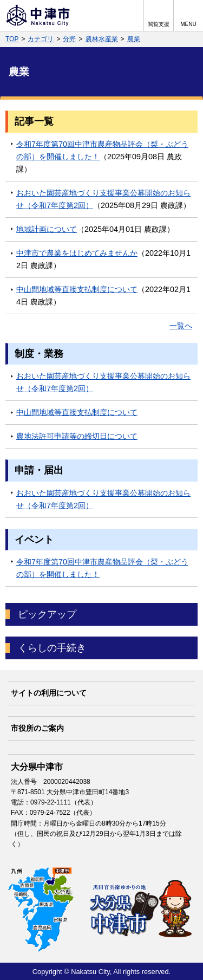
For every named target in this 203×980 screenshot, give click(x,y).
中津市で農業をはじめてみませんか (77, 253)
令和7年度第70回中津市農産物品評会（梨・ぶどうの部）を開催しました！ (102, 150)
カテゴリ (41, 39)
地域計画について (47, 229)
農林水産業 (102, 39)
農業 (134, 39)
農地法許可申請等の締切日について (77, 436)
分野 (69, 39)
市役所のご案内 (37, 728)
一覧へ (181, 326)
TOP (12, 39)
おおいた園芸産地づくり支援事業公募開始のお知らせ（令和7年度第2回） (103, 199)
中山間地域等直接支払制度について (77, 289)
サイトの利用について (49, 693)
